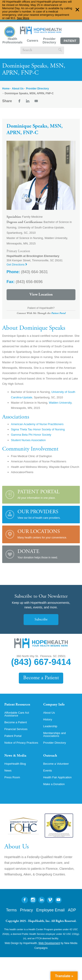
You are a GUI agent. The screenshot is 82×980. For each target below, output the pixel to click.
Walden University (60, 403)
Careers (33, 41)
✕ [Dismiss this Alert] (77, 10)
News (8, 771)
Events (48, 771)
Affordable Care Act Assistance (17, 714)
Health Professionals (12, 41)
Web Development (49, 943)
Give (10, 32)
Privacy (26, 910)
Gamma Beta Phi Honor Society (31, 435)
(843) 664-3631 (27, 272)
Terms (11, 910)
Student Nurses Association (28, 440)
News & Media (15, 756)
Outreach (50, 756)
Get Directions (17, 265)
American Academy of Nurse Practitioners (37, 424)
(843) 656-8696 (25, 282)
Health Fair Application (58, 777)
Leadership (50, 726)
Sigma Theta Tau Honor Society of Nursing (38, 429)
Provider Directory (49, 41)
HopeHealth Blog (15, 764)
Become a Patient (41, 678)
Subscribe (41, 620)
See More (23, 18)
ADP (72, 910)
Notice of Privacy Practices (21, 743)
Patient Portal (70, 42)
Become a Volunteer (56, 764)
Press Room (12, 777)
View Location (41, 295)
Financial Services (16, 729)
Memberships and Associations (55, 734)
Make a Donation (54, 784)
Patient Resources (17, 705)
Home (6, 89)
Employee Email (50, 910)
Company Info (54, 705)
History (48, 719)
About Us (18, 89)
